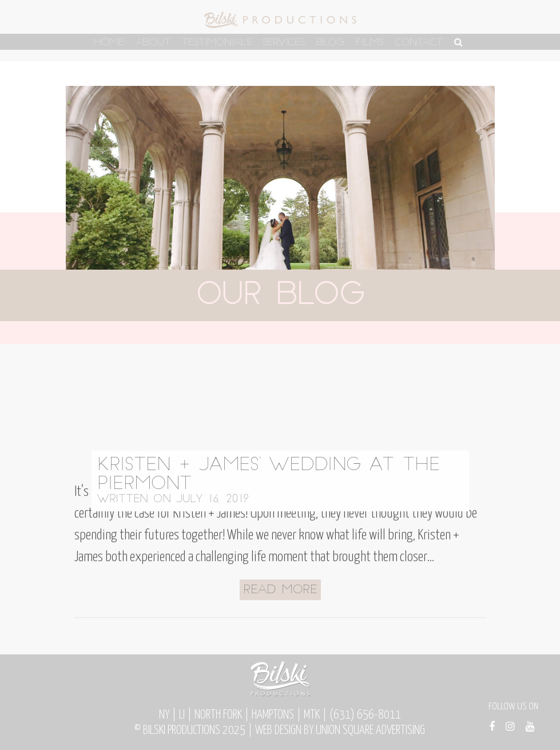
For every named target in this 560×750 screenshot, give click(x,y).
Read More (280, 613)
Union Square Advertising (370, 731)
